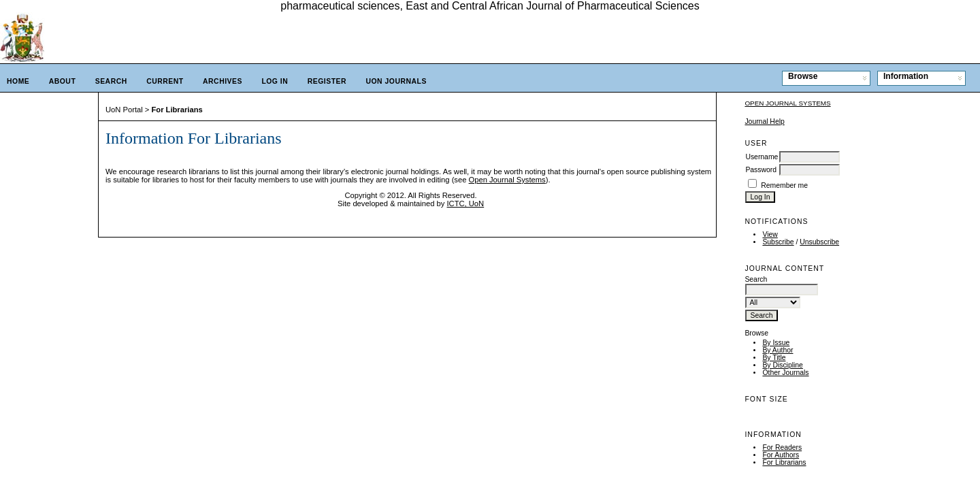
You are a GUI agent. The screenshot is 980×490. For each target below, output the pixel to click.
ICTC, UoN (465, 203)
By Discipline (782, 365)
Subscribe (778, 242)
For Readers (782, 447)
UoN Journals (396, 81)
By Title (774, 358)
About (63, 81)
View (770, 234)
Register (327, 81)
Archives (223, 81)
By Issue (776, 343)
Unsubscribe (819, 242)
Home (18, 81)
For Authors (781, 455)
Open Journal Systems (787, 103)
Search (111, 81)
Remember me (784, 185)
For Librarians (784, 462)
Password (761, 170)
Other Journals (785, 373)
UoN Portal (124, 110)
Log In (275, 81)
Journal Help (764, 121)
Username (762, 157)
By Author (778, 350)
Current (165, 81)
